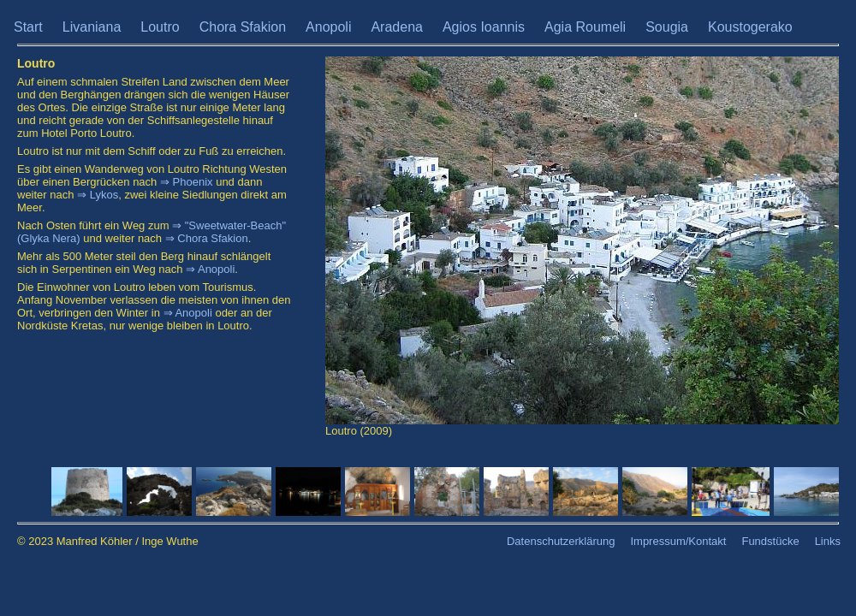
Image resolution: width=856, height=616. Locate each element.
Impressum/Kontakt (678, 541)
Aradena (397, 27)
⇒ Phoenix (187, 182)
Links (828, 541)
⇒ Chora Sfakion (207, 238)
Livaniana (92, 27)
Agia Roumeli (585, 27)
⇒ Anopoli (210, 269)
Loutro (160, 27)
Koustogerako (750, 27)
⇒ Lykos (98, 195)
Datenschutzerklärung (561, 541)
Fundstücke (770, 541)
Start (28, 27)
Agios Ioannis (484, 27)
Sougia (667, 27)
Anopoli (328, 27)
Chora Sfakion (243, 27)
